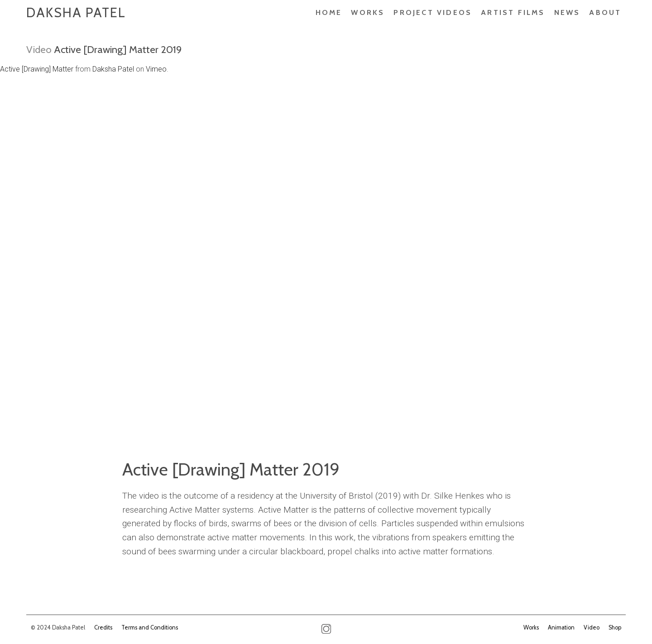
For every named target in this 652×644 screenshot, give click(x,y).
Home (329, 12)
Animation (561, 627)
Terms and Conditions (150, 627)
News (567, 12)
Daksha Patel (76, 12)
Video (39, 49)
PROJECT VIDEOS (433, 12)
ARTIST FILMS (513, 12)
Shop (615, 627)
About (605, 12)
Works (368, 12)
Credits (103, 627)
